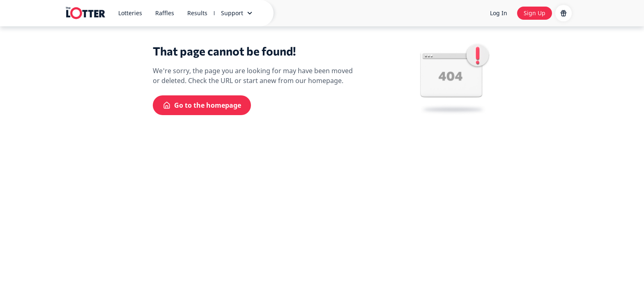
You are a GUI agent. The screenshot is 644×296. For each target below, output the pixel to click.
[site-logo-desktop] (85, 13)
